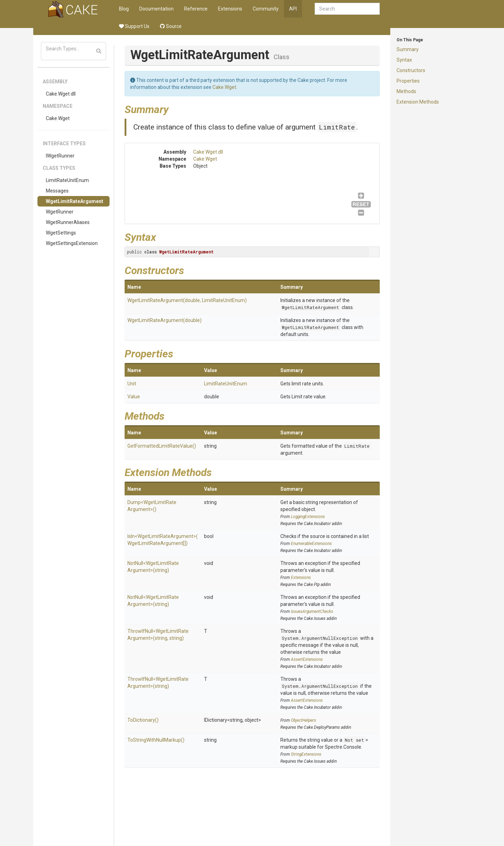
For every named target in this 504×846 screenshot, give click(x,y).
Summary (408, 49)
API (293, 9)
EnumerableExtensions (311, 544)
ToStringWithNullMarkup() (156, 740)
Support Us (134, 26)
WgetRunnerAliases (68, 222)
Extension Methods (418, 102)
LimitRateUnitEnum (67, 180)
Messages (57, 191)
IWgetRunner (60, 156)
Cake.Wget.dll (61, 94)
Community (266, 9)
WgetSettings (61, 233)
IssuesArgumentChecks (312, 611)
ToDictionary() (143, 720)
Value (134, 397)
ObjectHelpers (303, 720)
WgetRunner (60, 212)
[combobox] (347, 9)
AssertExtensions (307, 659)
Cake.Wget (58, 118)
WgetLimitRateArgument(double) (164, 320)
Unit (132, 384)
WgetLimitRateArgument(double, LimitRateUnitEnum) (187, 300)
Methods (406, 91)
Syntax (404, 60)
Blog (124, 9)
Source (171, 26)
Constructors (411, 70)
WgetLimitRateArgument (75, 201)
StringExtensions (306, 754)
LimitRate (337, 127)
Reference (196, 9)
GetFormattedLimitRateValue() (162, 446)
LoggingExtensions (308, 517)
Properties (408, 81)
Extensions (230, 9)
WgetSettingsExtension (72, 243)
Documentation (156, 9)
